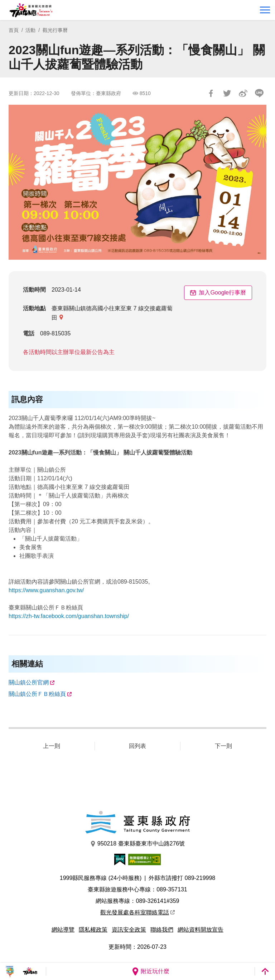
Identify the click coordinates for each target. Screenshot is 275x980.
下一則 (223, 746)
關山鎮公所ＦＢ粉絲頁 (37, 694)
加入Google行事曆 (218, 293)
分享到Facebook (211, 93)
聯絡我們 (162, 930)
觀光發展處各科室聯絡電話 (137, 912)
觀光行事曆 (55, 30)
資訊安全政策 (129, 930)
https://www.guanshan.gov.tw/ (46, 590)
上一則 (52, 746)
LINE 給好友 (259, 93)
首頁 (14, 30)
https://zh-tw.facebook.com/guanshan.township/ (69, 616)
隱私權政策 (93, 930)
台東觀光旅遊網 (31, 10)
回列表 (137, 746)
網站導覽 (63, 930)
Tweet (227, 93)
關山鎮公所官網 (29, 682)
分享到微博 (243, 93)
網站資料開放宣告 (201, 930)
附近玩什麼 (150, 971)
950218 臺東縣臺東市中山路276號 (138, 844)
